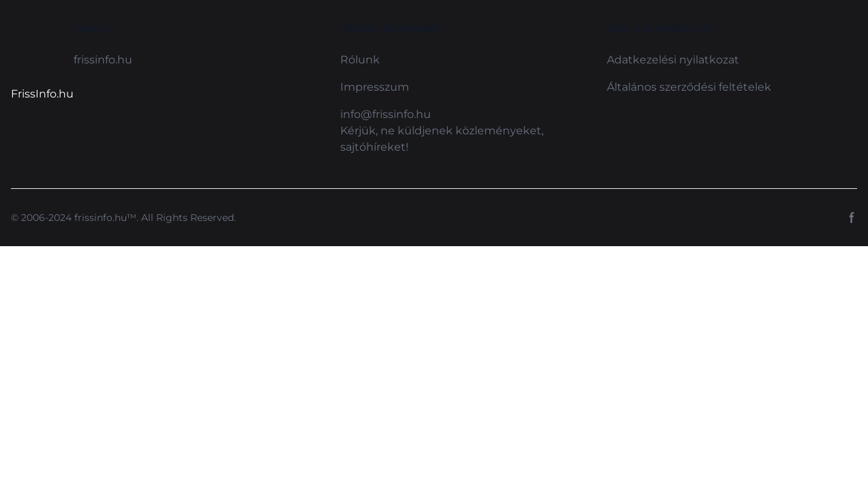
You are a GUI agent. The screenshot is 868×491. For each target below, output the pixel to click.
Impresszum (375, 87)
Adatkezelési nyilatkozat (673, 60)
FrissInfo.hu (42, 94)
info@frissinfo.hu (386, 114)
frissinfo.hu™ (105, 218)
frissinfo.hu (103, 60)
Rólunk (360, 60)
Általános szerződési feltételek (689, 87)
